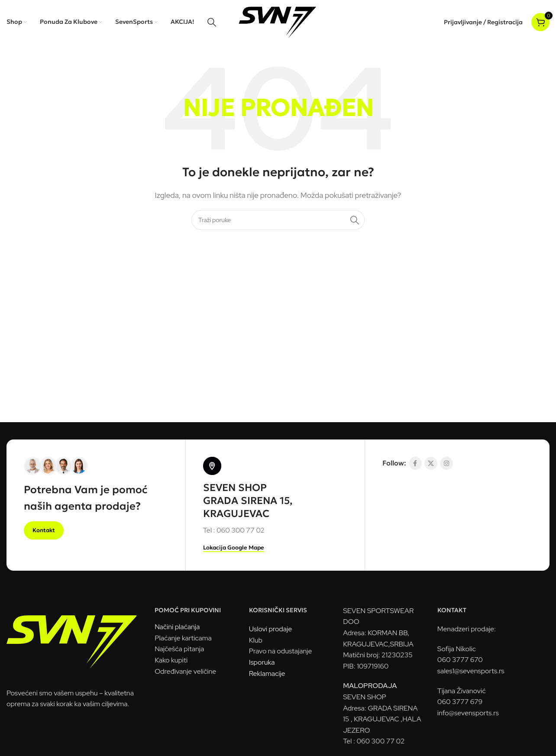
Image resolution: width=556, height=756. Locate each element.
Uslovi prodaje (271, 629)
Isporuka (262, 662)
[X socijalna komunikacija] (431, 463)
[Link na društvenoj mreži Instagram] (446, 463)
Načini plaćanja (177, 627)
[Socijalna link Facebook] (415, 463)
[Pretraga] (212, 22)
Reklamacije (267, 674)
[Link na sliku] (71, 637)
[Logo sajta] (278, 21)
